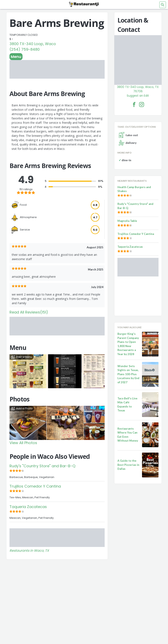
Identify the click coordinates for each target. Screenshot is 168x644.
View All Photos (23, 443)
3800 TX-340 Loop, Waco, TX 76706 (138, 89)
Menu (16, 57)
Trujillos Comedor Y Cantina (35, 486)
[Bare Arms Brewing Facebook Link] (134, 105)
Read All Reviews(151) (29, 312)
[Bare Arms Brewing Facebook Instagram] (142, 105)
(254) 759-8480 (25, 49)
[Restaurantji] (84, 4)
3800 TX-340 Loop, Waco (33, 44)
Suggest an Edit (138, 96)
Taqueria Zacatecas (28, 507)
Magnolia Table (127, 221)
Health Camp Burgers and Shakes (134, 189)
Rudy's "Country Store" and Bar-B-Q (42, 466)
